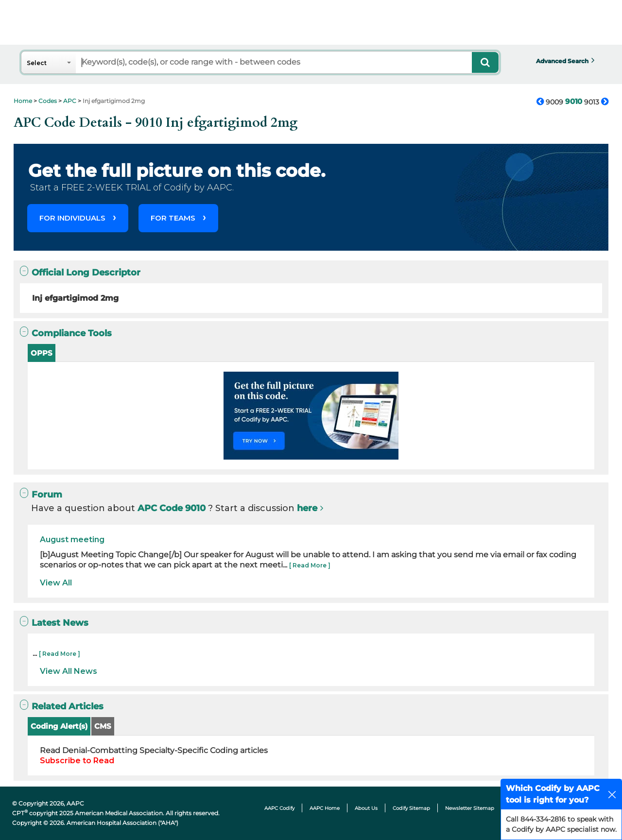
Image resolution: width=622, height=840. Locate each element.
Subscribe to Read (77, 761)
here (307, 508)
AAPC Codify (279, 808)
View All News (69, 671)
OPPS (42, 353)
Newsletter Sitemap (470, 808)
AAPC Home (325, 808)
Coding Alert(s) (59, 726)
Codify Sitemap (411, 808)
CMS (103, 726)
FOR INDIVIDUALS (72, 218)
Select (37, 63)
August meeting (72, 540)
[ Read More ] (310, 565)
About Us (366, 808)
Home (23, 101)
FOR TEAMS (173, 218)
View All (56, 583)
